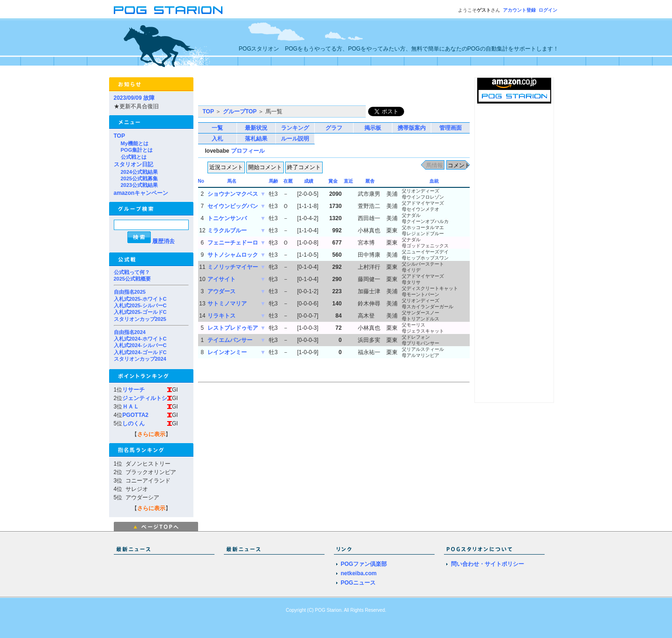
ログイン (548, 10)
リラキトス (222, 316)
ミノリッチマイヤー (233, 267)
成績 (309, 181)
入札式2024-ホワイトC (140, 339)
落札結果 (256, 139)
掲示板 (373, 128)
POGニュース (358, 583)
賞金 (333, 181)
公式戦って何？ (132, 272)
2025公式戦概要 (132, 279)
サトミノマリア (227, 304)
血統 (434, 181)
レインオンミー (227, 352)
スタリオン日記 (133, 164)
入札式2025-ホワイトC (140, 299)
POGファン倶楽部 (364, 564)
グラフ (334, 128)
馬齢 (273, 181)
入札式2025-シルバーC (140, 305)
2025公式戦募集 (139, 178)
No (201, 181)
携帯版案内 (412, 128)
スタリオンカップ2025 (140, 319)
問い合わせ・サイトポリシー (487, 564)
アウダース (222, 291)
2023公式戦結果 (139, 185)
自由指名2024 (130, 332)
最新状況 (256, 128)
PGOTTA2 (135, 415)
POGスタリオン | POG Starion (168, 10)
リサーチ (133, 390)
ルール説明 (295, 139)
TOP (119, 136)
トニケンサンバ (227, 218)
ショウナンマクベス (233, 194)
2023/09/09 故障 (134, 98)
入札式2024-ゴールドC (140, 352)
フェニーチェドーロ (233, 243)
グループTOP (240, 111)
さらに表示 (151, 434)
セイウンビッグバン (233, 206)
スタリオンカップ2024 (140, 359)
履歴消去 (163, 241)
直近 (348, 181)
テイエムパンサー (230, 340)
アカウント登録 (519, 10)
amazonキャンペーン (141, 193)
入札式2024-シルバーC (140, 345)
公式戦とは (134, 157)
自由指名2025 (130, 292)
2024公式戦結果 (139, 172)
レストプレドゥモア (233, 328)
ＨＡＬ (131, 407)
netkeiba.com (359, 573)
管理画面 (450, 128)
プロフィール (248, 151)
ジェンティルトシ (145, 398)
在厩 (288, 181)
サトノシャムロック (233, 255)
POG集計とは (137, 150)
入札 (217, 139)
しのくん (133, 423)
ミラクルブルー (227, 230)
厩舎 (370, 181)
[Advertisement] (308, 91)
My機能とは (135, 143)
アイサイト (222, 279)
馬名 (232, 181)
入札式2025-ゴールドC (140, 312)
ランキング (295, 128)
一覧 (217, 128)
